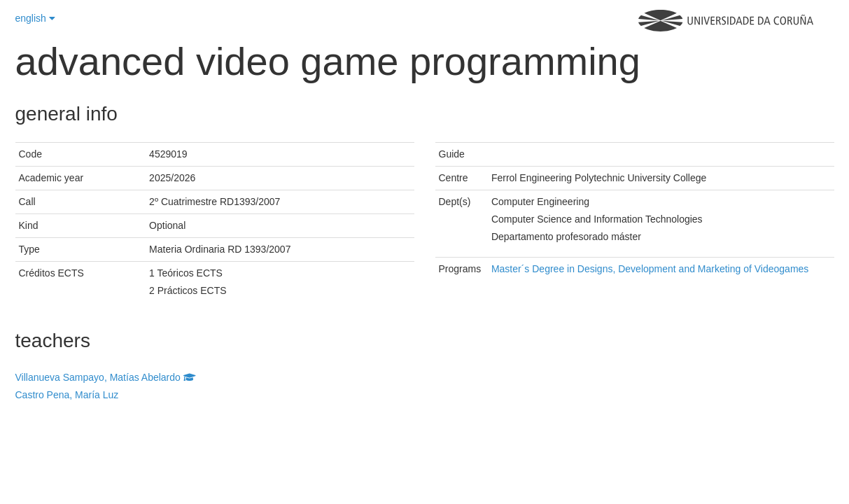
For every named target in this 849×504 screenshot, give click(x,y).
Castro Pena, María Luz (67, 395)
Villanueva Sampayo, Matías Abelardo (106, 377)
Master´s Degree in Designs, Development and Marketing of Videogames (650, 269)
